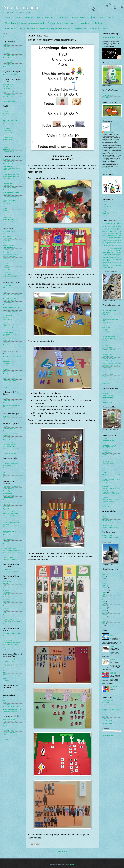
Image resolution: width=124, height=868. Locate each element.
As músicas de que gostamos (10, 463)
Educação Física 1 (107, 723)
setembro (105, 594)
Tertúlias (112, 266)
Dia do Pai (6, 116)
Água (104, 470)
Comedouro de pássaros (9, 95)
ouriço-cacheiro (7, 601)
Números (5, 461)
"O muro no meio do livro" (109, 350)
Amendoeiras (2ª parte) (9, 659)
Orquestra (6, 326)
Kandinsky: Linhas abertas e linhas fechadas (52, 17)
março (104, 581)
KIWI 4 (5, 470)
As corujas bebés (107, 368)
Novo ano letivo (106, 209)
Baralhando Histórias (108, 323)
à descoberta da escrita (112, 223)
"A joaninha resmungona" (109, 338)
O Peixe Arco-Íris (107, 370)
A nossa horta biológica (108, 464)
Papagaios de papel (107, 514)
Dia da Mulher (109, 241)
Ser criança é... (7, 53)
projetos (110, 262)
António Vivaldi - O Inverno (10, 330)
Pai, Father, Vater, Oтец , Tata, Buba (12, 118)
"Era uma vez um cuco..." (109, 400)
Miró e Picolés (7, 179)
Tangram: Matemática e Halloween (12, 551)
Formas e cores (7, 504)
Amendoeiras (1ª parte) (9, 159)
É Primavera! (106, 468)
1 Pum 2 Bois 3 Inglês (9, 442)
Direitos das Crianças (108, 244)
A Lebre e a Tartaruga (108, 374)
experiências (106, 253)
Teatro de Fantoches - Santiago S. (111, 537)
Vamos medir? (7, 555)
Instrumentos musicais (9, 347)
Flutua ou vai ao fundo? (9, 737)
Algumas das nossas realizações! (111, 527)
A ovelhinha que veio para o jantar (111, 365)
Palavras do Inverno (8, 440)
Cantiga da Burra (7, 315)
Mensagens (6, 47)
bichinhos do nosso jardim (110, 230)
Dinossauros (6, 590)
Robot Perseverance (8, 640)
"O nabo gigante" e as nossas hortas (112, 363)
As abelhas (6, 595)
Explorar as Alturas (8, 557)
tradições (119, 266)
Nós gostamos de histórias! (109, 310)
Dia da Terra (115, 241)
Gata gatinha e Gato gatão (10, 444)
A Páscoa (5, 263)
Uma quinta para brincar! (109, 502)
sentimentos (105, 264)
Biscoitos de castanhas (9, 190)
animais (114, 225)
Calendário (6, 681)
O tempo (5, 663)
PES (109, 261)
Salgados (5, 208)
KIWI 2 (5, 474)
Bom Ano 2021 (7, 270)
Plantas (104, 466)
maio (104, 576)
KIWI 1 (5, 477)
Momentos (105, 216)
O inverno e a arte (8, 303)
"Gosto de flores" (7, 320)
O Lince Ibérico (7, 592)
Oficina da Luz (7, 698)
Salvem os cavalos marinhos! (10, 75)
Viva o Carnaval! (7, 236)
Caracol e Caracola (107, 381)
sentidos (119, 263)
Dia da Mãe (6, 111)
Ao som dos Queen (8, 340)
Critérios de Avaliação (108, 207)
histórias (105, 254)
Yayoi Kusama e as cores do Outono (12, 376)
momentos (113, 258)
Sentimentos (6, 67)
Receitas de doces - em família (11, 176)
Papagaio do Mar (7, 619)
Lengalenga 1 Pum (107, 402)
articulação (109, 227)
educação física (116, 245)
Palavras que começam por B (11, 451)
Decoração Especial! (8, 250)
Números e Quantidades (9, 507)
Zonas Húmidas (106, 98)
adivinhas (105, 225)
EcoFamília (105, 497)
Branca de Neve (80, 29)
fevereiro (105, 583)
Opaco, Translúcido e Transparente (12, 709)
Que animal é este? (107, 354)
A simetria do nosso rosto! (10, 539)
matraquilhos (106, 518)
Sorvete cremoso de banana (10, 222)
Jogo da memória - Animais (10, 527)
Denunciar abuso (108, 735)
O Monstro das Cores (108, 372)
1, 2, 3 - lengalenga (8, 438)
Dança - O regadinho (108, 700)
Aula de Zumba (7, 343)
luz (120, 256)
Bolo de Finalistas (8, 204)
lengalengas (115, 256)
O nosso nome (7, 426)
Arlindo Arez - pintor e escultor (11, 403)
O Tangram (6, 542)
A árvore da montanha (9, 290)
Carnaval (5, 265)
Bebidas (5, 211)
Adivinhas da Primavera (9, 447)
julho (104, 572)
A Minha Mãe (106, 383)
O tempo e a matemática (9, 516)
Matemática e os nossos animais (11, 502)
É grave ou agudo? (8, 328)
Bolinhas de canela (8, 219)
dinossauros (118, 242)
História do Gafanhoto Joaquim (11, 433)
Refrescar (6, 739)
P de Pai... (6, 419)
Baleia (5, 613)
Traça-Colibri (6, 608)
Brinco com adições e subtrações (11, 520)
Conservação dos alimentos (10, 733)
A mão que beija (106, 332)
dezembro (105, 588)
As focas (5, 604)
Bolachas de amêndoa (9, 162)
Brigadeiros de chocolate (9, 224)
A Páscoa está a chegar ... (10, 232)
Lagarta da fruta (7, 217)
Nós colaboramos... (8, 139)
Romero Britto (7, 374)
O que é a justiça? (8, 62)
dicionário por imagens (110, 242)
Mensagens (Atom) (37, 855)
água (109, 225)
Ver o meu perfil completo (109, 170)
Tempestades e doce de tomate (11, 192)
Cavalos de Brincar (107, 525)
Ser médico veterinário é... (10, 152)
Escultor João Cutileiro (9, 401)
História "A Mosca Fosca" (109, 359)
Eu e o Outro (114, 251)
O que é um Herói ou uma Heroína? (12, 56)
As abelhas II (6, 597)
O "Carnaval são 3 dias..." (10, 298)
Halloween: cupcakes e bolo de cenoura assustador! (11, 197)
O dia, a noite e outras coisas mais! (32, 23)
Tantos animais (7, 581)
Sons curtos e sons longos (10, 338)
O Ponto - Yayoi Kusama (114, 635)
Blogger (72, 865)
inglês (113, 254)
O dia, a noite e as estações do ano (12, 642)
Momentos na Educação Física (110, 707)
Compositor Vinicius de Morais (11, 345)
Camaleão (6, 610)
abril (104, 579)
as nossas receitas (114, 228)
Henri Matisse (7, 383)
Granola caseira (7, 181)
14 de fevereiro (7, 241)
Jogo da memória (7, 466)
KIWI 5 (5, 468)
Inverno (5, 675)
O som (5, 700)
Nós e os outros (7, 435)
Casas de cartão (107, 521)
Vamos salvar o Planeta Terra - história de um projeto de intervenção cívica (45, 29)
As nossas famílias (8, 137)
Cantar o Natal (7, 243)
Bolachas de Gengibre (9, 164)
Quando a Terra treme (9, 647)
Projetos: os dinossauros (113, 673)
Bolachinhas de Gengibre (9, 188)
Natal (104, 259)
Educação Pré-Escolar (108, 247)
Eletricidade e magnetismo (10, 719)
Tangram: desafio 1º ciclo (9, 495)
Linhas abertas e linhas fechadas (11, 486)
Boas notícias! (7, 588)
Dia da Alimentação (114, 239)
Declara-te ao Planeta (108, 95)
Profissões (6, 147)
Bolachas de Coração (8, 185)
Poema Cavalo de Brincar (10, 453)
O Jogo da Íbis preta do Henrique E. (12, 97)
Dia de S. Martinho (8, 274)
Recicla (104, 459)
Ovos (4, 586)
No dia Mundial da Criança (10, 256)
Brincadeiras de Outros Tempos (11, 133)
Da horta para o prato (108, 461)
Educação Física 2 (107, 721)
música (119, 258)
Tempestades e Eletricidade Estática (12, 707)
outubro (104, 592)
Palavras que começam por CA (11, 449)
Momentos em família (8, 126)
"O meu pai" (105, 315)
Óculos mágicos (7, 131)
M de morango (7, 416)
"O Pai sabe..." (106, 393)
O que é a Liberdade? (9, 65)
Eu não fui (105, 329)
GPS (4, 690)
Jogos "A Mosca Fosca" (108, 361)
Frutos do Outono (7, 166)
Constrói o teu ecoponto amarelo (111, 93)
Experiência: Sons (8, 726)
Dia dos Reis (6, 268)
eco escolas (107, 245)
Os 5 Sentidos (7, 705)
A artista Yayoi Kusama (9, 378)
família (113, 253)
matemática (106, 258)
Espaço (111, 249)
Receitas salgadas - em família (11, 174)
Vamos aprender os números (10, 518)
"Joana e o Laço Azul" (9, 261)
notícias (108, 259)
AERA (5, 37)
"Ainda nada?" (106, 343)
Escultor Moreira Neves (9, 409)
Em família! (6, 113)
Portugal (119, 261)
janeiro (104, 585)
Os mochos (6, 606)
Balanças (5, 728)
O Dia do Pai (6, 109)
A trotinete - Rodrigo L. (108, 535)
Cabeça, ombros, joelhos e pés (11, 307)
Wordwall (110, 267)
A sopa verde (106, 334)
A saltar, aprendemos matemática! (12, 553)
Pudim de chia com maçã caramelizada (9, 201)
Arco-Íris (5, 702)
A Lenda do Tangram (8, 489)
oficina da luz (97, 23)
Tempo (113, 264)
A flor (4, 672)
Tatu (4, 615)
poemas (113, 261)
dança (112, 233)
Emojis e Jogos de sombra (10, 238)
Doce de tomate (7, 194)
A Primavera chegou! (108, 391)
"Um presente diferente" (108, 325)
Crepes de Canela (8, 215)
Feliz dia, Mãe (106, 312)
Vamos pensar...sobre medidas (11, 560)
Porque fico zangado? (9, 60)
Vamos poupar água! (108, 457)
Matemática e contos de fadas (11, 513)
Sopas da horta (84, 23)
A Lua (5, 649)
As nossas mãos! (7, 569)
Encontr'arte (6, 366)
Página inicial (10, 29)
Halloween (118, 253)
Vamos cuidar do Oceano (98, 29)
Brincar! (104, 211)
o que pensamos (116, 259)
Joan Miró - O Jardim (8, 372)
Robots (5, 529)
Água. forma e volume (9, 730)
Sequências (6, 525)
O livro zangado (106, 377)
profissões (105, 263)
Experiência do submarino (10, 101)
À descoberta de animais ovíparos (12, 622)
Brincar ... (105, 205)
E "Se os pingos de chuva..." (10, 300)
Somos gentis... (7, 44)
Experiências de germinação (10, 711)
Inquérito (5, 49)
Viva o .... (5, 670)
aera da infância (108, 132)
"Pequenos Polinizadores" (81, 17)
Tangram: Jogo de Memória (10, 491)
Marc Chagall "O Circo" (9, 361)
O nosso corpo (7, 89)
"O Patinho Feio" (107, 345)
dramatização (118, 244)
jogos (109, 256)
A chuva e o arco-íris (8, 636)
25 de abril (6, 259)
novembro (105, 590)
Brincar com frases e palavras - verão (12, 431)
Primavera (6, 292)
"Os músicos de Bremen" (109, 336)
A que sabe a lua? (8, 172)
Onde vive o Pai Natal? (9, 245)
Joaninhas (6, 583)
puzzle (115, 263)
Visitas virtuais (10, 23)
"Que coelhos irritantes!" (109, 356)
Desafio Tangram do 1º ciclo (111, 37)
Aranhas (112, 647)
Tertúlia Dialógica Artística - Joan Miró (13, 357)
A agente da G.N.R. (8, 124)
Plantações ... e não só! (108, 455)
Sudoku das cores (8, 500)
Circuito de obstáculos (9, 535)
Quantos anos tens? (9, 498)
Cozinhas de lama (107, 452)
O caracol (5, 617)
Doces (5, 206)
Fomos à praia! (70, 23)
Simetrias (5, 537)
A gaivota (5, 624)
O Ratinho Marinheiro (108, 308)
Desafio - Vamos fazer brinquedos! (12, 135)
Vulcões (5, 638)
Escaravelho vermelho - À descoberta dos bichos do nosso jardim (111, 494)
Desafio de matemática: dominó (11, 522)
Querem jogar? (7, 252)
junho (104, 574)
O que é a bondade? (8, 58)
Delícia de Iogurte (8, 213)
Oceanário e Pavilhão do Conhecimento (19, 17)
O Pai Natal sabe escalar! (9, 247)
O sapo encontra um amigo (109, 379)
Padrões (5, 544)
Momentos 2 (106, 213)
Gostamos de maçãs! (8, 86)
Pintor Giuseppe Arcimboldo (10, 381)
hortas (110, 254)
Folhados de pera (7, 183)
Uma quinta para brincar (109, 483)
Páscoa (104, 261)
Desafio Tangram (7, 493)
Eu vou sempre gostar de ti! (109, 352)
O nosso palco (98, 17)
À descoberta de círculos (9, 548)
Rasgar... (5, 387)
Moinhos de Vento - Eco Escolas (111, 500)
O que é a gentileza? (8, 51)
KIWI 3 (5, 472)
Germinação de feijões (9, 84)
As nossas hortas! (107, 504)
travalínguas (105, 267)
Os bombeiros (7, 128)
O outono (5, 309)
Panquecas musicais (8, 332)
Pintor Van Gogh (7, 385)
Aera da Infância (21, 8)
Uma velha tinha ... (54, 23)
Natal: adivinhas (7, 272)
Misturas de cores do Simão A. (11, 99)
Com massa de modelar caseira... (111, 523)
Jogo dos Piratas (7, 509)
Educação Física (107, 713)
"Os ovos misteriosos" (108, 347)
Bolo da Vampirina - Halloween (11, 254)
